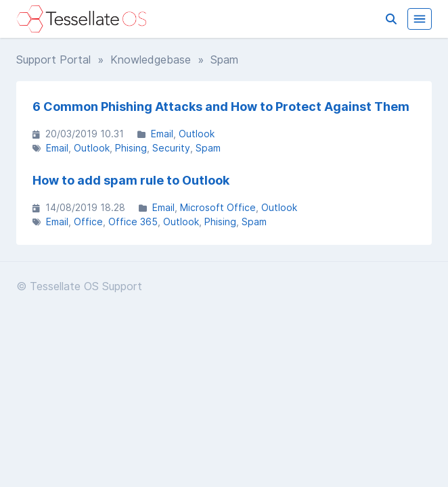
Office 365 (133, 222)
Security (171, 148)
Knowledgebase (151, 60)
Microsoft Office (218, 207)
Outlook (197, 134)
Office (88, 222)
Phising (131, 148)
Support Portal (53, 60)
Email (162, 134)
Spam (208, 148)
